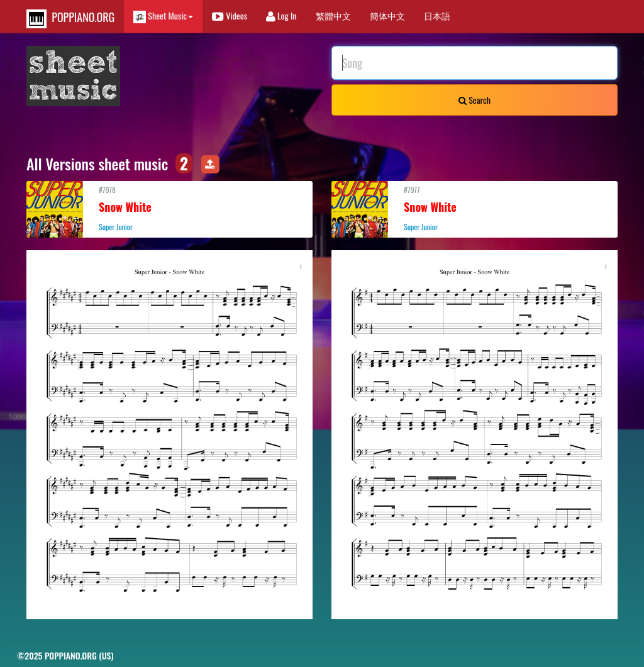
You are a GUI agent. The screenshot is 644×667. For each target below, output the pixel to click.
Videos (230, 15)
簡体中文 (387, 15)
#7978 (169, 208)
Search (475, 100)
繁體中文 (333, 15)
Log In (281, 15)
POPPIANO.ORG (70, 19)
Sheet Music (163, 16)
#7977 (475, 208)
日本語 (437, 15)
